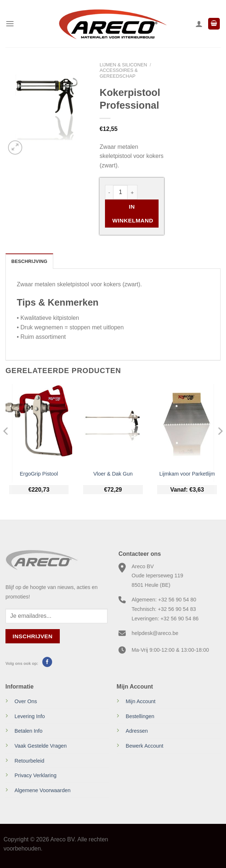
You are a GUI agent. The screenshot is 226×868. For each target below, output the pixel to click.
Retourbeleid (30, 761)
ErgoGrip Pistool (39, 474)
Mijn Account (141, 701)
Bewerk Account (145, 746)
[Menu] (10, 24)
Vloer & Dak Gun (113, 474)
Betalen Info (29, 731)
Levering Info (30, 716)
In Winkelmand (133, 213)
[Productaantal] (120, 192)
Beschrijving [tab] (29, 261)
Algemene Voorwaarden (43, 790)
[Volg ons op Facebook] (47, 662)
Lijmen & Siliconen (123, 65)
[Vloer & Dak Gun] (113, 425)
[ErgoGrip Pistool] (39, 425)
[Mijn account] (199, 24)
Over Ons (26, 701)
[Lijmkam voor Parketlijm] (187, 425)
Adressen (137, 731)
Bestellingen (140, 716)
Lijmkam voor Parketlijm (187, 474)
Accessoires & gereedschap (119, 73)
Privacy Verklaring (36, 775)
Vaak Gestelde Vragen (41, 746)
